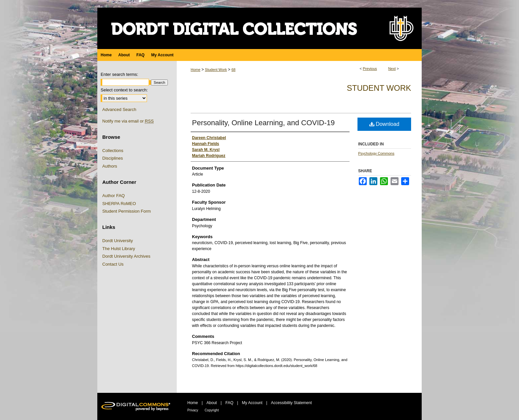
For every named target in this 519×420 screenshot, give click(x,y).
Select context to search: (124, 90)
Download (384, 124)
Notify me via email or (128, 121)
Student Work (216, 70)
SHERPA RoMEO (119, 204)
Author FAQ (114, 196)
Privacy (193, 410)
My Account (252, 403)
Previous (370, 69)
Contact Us (113, 264)
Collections (113, 151)
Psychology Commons (376, 153)
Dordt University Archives (126, 256)
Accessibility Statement (291, 403)
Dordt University (118, 241)
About (212, 403)
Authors (110, 166)
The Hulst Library (119, 249)
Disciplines (113, 158)
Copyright (212, 410)
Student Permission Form (127, 211)
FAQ (229, 403)
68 (233, 70)
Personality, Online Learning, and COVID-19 (263, 123)
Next (392, 69)
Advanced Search (119, 109)
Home (195, 70)
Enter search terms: (119, 74)
